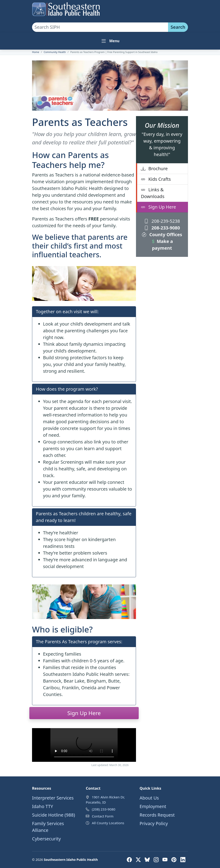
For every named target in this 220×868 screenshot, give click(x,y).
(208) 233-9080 (104, 809)
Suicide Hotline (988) (54, 815)
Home (36, 52)
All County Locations (108, 823)
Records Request (157, 815)
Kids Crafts (156, 179)
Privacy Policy (154, 823)
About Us (149, 798)
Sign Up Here (159, 207)
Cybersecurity (46, 839)
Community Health (55, 52)
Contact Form (103, 816)
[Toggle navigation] (110, 41)
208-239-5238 (162, 221)
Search (178, 27)
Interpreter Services (53, 798)
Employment (153, 806)
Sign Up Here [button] (84, 713)
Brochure (154, 169)
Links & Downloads (153, 193)
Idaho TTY (43, 806)
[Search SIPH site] (100, 27)
